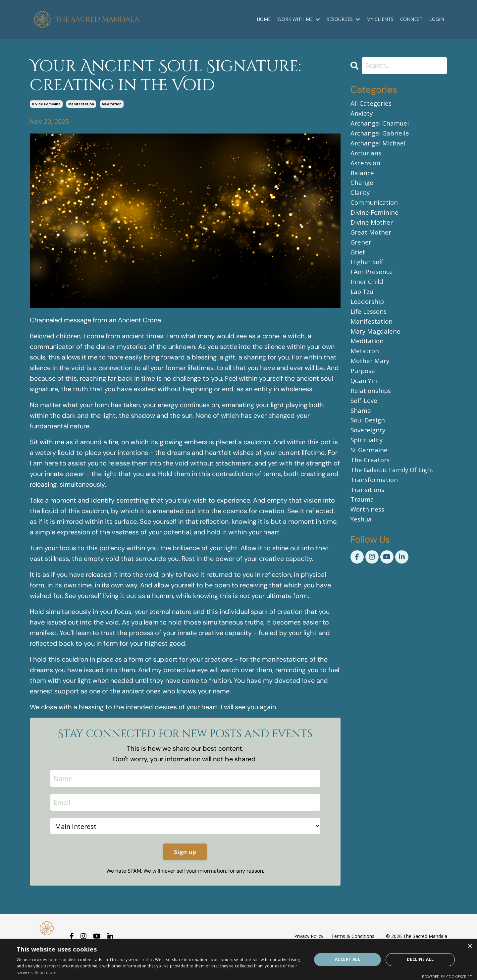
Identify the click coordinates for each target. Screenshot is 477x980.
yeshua (362, 549)
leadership (368, 316)
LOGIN (437, 19)
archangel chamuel (381, 125)
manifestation (81, 104)
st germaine (370, 475)
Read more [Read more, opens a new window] (46, 973)
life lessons (370, 327)
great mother (372, 242)
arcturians (367, 157)
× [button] (470, 946)
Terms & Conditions (353, 936)
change (362, 189)
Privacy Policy (309, 936)
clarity (360, 199)
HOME (264, 19)
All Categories (372, 104)
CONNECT (411, 19)
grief (358, 263)
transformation (376, 507)
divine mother (373, 231)
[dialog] (238, 960)
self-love (365, 422)
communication (375, 210)
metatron (365, 369)
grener (362, 252)
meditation (112, 104)
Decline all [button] (420, 959)
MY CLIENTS (380, 19)
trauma (363, 528)
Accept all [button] (347, 959)
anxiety (362, 114)
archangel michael (379, 146)
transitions (369, 517)
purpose (364, 390)
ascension (366, 167)
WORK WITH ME (298, 19)
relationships (372, 411)
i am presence (373, 284)
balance (363, 178)
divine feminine (46, 104)
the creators (371, 486)
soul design (369, 443)
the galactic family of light (394, 496)
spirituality (368, 464)
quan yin (365, 401)
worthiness (369, 539)
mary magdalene (376, 348)
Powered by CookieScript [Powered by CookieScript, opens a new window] (447, 977)
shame (361, 433)
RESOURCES (343, 19)
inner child (368, 295)
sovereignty (369, 454)
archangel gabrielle (381, 136)
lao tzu (363, 305)
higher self (368, 273)
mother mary (371, 380)
